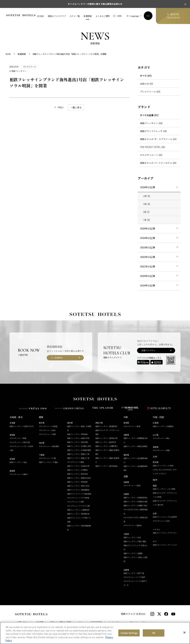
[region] (95, 633)
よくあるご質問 (103, 16)
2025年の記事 (148, 229)
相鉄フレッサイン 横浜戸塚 (106, 442)
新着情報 (88, 16)
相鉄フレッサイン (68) (151, 123)
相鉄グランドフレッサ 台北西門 (165, 517)
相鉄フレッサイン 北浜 (132, 537)
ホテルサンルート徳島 (161, 450)
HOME (41, 16)
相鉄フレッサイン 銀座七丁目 (78, 458)
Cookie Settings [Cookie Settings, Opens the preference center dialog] (129, 633)
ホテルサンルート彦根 (132, 485)
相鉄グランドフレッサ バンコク (165, 545)
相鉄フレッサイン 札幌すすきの (22, 426)
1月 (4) (147, 220)
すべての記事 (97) (149, 115)
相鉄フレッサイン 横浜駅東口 (107, 426)
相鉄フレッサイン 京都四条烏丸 (136, 498)
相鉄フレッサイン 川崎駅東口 (107, 446)
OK (154, 633)
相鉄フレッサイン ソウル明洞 (164, 489)
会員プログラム (148, 350)
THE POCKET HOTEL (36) (153, 147)
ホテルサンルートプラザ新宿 (78, 498)
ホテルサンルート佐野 (47, 434)
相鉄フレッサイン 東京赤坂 (77, 474)
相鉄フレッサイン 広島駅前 (163, 426)
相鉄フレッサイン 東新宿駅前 (78, 490)
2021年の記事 (148, 267)
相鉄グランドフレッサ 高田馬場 (79, 494)
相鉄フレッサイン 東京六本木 (78, 486)
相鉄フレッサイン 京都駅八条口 (136, 505)
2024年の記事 (148, 238)
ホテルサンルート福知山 (133, 525)
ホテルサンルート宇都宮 (48, 426)
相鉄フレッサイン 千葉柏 (48, 462)
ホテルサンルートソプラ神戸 (134, 577)
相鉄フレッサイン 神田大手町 (78, 438)
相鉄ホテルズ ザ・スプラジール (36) (158, 139)
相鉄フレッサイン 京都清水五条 (136, 502)
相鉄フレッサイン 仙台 (18, 462)
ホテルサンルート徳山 (161, 438)
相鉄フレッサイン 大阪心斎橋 (135, 541)
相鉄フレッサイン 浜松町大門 (78, 466)
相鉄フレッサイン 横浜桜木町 (107, 438)
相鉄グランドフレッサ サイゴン (165, 533)
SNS (119, 16)
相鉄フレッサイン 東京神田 (77, 434)
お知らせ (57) (146, 84)
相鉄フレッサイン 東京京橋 (77, 442)
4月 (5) (147, 196)
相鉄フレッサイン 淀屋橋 (133, 553)
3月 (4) (147, 204)
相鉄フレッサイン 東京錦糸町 (78, 514)
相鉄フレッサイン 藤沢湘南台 (107, 466)
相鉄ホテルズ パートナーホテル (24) (158, 163)
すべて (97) (146, 76)
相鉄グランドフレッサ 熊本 (163, 466)
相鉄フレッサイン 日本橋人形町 (79, 446)
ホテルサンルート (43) (151, 155)
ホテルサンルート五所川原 (20, 442)
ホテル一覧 (75, 16)
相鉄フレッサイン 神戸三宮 (134, 573)
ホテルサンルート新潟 (132, 426)
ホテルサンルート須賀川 (19, 474)
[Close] (184, 633)
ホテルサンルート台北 (161, 521)
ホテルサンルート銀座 (76, 462)
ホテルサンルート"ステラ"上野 (79, 506)
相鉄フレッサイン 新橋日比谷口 (79, 478)
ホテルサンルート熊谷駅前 (49, 446)
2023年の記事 (148, 248)
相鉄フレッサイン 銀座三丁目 (78, 454)
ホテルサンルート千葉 (47, 458)
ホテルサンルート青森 (18, 438)
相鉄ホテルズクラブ (57, 16)
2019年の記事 (148, 285)
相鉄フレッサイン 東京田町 (77, 482)
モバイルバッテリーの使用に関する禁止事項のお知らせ (95, 4)
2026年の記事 (148, 187)
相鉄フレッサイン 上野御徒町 (78, 510)
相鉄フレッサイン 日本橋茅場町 (79, 450)
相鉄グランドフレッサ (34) (153, 131)
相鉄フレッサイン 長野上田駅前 (136, 446)
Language (134, 16)
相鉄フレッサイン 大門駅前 (77, 470)
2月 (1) (146, 212)
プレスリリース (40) (150, 92)
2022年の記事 (148, 257)
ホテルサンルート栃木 (47, 430)
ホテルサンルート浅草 (76, 502)
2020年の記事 (148, 276)
